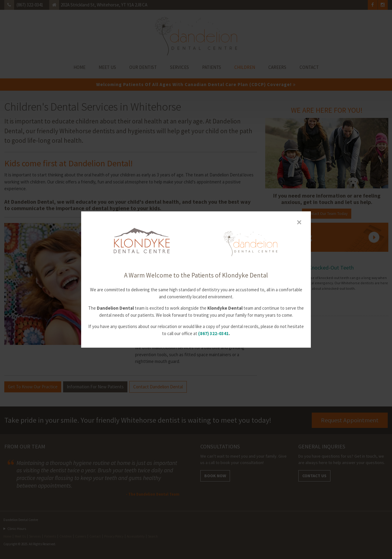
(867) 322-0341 (213, 333)
